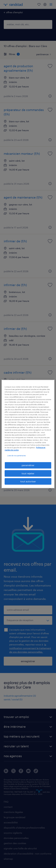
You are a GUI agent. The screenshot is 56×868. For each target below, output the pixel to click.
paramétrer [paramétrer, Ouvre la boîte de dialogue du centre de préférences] (28, 465)
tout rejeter (28, 473)
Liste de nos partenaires (17, 456)
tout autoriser (28, 481)
